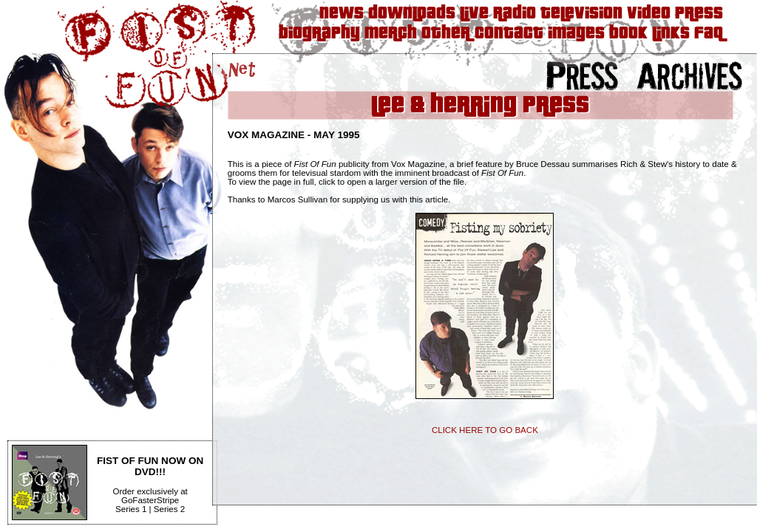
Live (474, 14)
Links (671, 34)
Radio (515, 14)
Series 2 (169, 509)
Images (576, 34)
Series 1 (131, 509)
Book (628, 34)
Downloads (412, 14)
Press (699, 14)
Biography (319, 34)
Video (649, 14)
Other (446, 34)
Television (581, 14)
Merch (391, 34)
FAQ (709, 34)
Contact (509, 34)
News (342, 14)
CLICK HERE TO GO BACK (485, 430)
